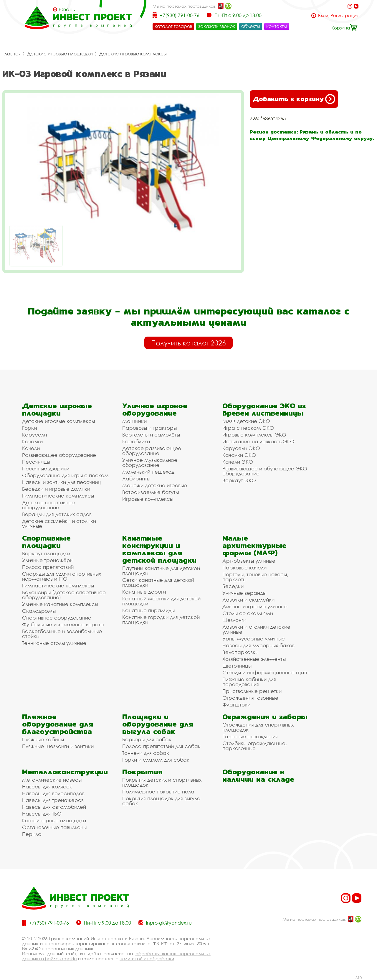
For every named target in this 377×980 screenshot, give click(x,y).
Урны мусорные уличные (254, 639)
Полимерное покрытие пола (158, 792)
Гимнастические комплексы (58, 496)
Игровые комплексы (148, 499)
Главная (11, 54)
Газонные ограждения (250, 736)
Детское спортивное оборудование (48, 505)
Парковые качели (244, 568)
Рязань (67, 9)
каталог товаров (173, 26)
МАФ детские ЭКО (246, 421)
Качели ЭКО (238, 462)
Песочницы (36, 462)
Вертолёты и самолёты (151, 435)
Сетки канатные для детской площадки (158, 582)
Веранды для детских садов (57, 514)
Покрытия (142, 772)
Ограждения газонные (250, 698)
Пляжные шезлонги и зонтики (58, 746)
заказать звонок (217, 26)
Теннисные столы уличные (54, 643)
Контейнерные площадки (54, 820)
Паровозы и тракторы (149, 428)
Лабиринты (136, 479)
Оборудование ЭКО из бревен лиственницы (264, 409)
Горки (29, 428)
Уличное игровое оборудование (155, 409)
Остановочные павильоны (54, 827)
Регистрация (344, 15)
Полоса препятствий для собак (161, 746)
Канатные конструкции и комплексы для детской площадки (159, 549)
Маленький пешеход (148, 472)
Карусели (34, 435)
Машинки (134, 421)
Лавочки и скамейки (248, 600)
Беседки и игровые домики (56, 489)
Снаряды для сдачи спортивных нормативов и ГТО (62, 576)
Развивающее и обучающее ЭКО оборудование (265, 471)
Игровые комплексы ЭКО (254, 435)
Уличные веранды (244, 593)
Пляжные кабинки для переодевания (249, 682)
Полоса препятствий (48, 567)
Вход (323, 15)
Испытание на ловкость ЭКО (258, 441)
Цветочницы (237, 666)
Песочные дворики (46, 468)
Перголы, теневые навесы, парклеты (255, 577)
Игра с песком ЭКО (248, 428)
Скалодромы (39, 611)
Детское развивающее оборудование (152, 451)
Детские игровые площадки (60, 54)
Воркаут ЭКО (239, 480)
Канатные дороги (144, 592)
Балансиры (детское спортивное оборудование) (64, 595)
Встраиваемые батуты (151, 492)
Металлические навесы (52, 780)
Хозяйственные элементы (254, 659)
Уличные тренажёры (48, 560)
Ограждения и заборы (265, 717)
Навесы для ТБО (42, 814)
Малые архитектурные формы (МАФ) (254, 545)
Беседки (233, 586)
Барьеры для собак (147, 739)
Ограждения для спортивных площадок (258, 727)
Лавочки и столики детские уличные (256, 629)
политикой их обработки (147, 958)
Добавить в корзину (294, 99)
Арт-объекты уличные (249, 561)
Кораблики (136, 441)
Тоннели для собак (146, 753)
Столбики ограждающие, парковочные (255, 746)
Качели (31, 448)
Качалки (32, 441)
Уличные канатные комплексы (60, 604)
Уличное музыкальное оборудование (150, 462)
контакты (277, 26)
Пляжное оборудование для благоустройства (58, 724)
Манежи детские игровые (155, 485)
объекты (251, 26)
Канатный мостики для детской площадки (161, 601)
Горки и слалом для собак (156, 760)
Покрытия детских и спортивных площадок (162, 782)
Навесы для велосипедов (53, 793)
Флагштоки (236, 705)
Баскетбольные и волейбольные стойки (62, 634)
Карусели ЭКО (241, 448)
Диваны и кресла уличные (255, 606)
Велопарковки (240, 652)
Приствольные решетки (252, 691)
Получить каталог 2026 (188, 343)
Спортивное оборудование (57, 618)
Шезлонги (234, 620)
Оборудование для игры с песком (65, 475)
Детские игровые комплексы (133, 54)
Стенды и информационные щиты (266, 672)
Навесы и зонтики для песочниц (62, 482)
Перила (32, 834)
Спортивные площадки (46, 542)
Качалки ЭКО (239, 455)
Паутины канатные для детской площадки (161, 571)
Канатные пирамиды (148, 610)
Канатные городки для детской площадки (161, 620)
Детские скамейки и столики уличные (59, 523)
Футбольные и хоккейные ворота (63, 624)
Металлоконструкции (65, 772)
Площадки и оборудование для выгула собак (158, 724)
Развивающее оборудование (59, 455)
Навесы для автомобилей (54, 807)
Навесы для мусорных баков (258, 645)
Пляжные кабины (43, 739)
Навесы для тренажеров (53, 800)
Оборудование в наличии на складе (258, 775)
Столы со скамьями (248, 613)
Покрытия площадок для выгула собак (161, 801)
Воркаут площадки (46, 553)
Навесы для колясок (47, 787)
